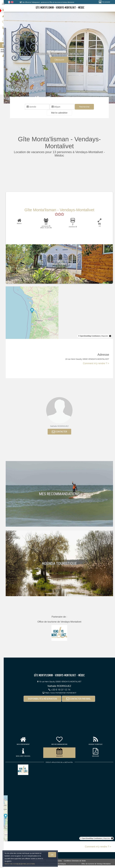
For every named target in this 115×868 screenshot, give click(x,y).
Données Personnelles (56, 862)
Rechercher (86, 107)
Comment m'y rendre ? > (96, 364)
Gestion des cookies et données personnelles (20, 864)
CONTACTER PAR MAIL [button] (80, 700)
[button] (61, 113)
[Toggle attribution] (110, 337)
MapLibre (105, 337)
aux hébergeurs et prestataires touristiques (53, 865)
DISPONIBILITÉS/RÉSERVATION (44, 700)
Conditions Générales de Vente (76, 862)
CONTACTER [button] (61, 432)
